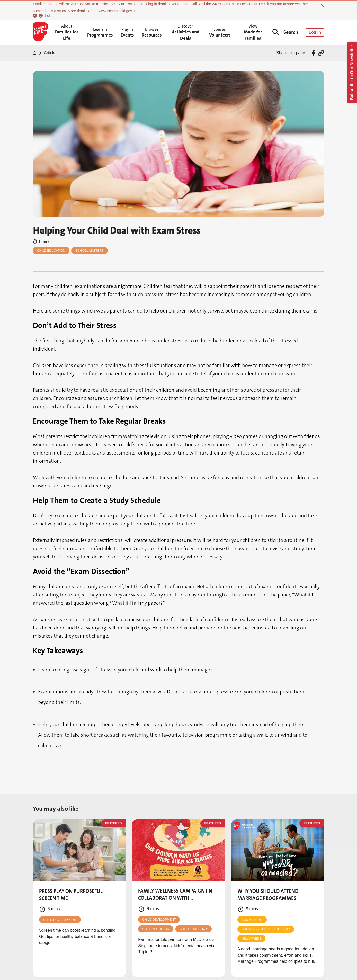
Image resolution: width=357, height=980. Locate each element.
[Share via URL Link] (321, 53)
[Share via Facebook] (314, 53)
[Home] (35, 53)
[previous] (35, 16)
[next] (41, 16)
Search (285, 32)
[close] (323, 6)
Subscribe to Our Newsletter (352, 72)
